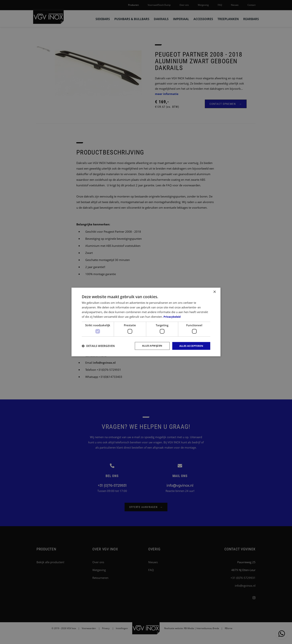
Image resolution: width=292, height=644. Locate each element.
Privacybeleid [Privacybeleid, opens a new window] (173, 316)
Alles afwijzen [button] (149, 346)
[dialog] (146, 322)
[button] (98, 346)
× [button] (214, 292)
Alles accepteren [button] (190, 346)
